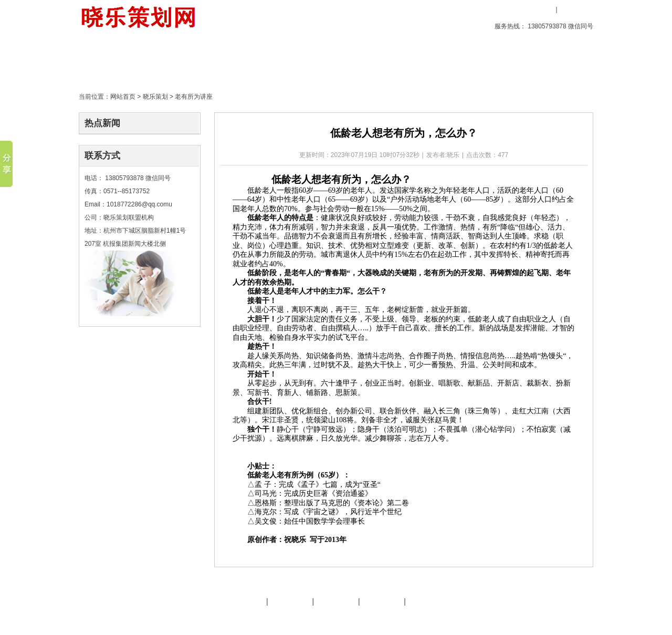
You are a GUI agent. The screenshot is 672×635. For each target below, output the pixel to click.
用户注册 (575, 9)
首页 (108, 60)
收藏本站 (505, 9)
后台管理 (505, 618)
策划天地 (287, 60)
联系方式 (102, 156)
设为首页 (464, 9)
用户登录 (538, 9)
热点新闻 (102, 123)
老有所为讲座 (194, 97)
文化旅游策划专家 (285, 618)
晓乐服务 (290, 601)
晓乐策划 (227, 60)
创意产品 (167, 60)
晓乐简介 (244, 601)
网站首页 (123, 97)
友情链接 (336, 601)
